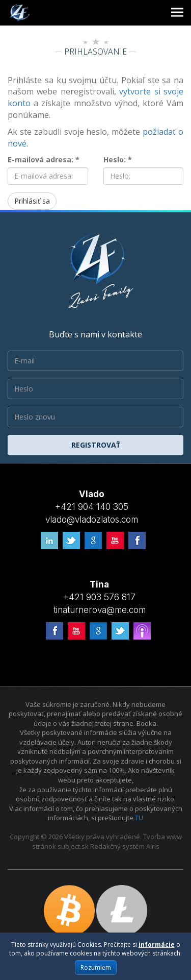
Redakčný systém (117, 846)
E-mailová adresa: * (44, 160)
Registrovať (96, 445)
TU (139, 818)
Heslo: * (118, 160)
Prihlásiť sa (32, 201)
